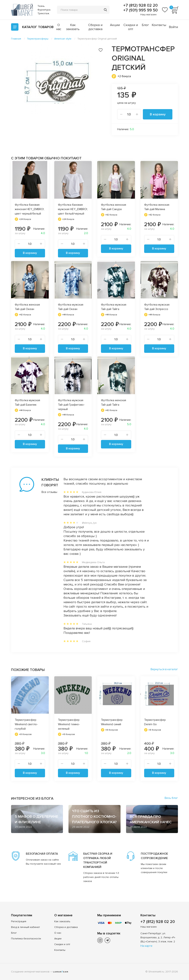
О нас (59, 27)
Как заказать (73, 27)
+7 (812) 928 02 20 (140, 6)
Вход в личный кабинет (25, 927)
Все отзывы (45, 492)
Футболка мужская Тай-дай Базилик (27, 402)
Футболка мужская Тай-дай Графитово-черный (71, 405)
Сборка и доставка (95, 27)
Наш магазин (148, 14)
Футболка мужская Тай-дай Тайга (114, 307)
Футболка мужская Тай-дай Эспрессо (157, 307)
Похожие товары (28, 670)
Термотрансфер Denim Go (155, 722)
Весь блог (171, 798)
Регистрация (19, 921)
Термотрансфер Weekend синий (112, 722)
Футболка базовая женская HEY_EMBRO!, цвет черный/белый (30, 209)
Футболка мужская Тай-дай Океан (71, 307)
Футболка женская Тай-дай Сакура (114, 207)
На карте (146, 946)
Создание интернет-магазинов (30, 972)
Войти (173, 27)
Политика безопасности (26, 939)
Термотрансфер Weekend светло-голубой (26, 724)
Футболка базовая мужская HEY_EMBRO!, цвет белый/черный (73, 209)
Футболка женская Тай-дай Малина (157, 207)
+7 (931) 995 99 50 (140, 10)
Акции (115, 25)
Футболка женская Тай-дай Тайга (114, 402)
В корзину (158, 114)
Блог (145, 25)
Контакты (159, 25)
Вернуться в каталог (164, 669)
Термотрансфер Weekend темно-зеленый (69, 724)
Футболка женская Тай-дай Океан (27, 307)
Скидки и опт (131, 27)
